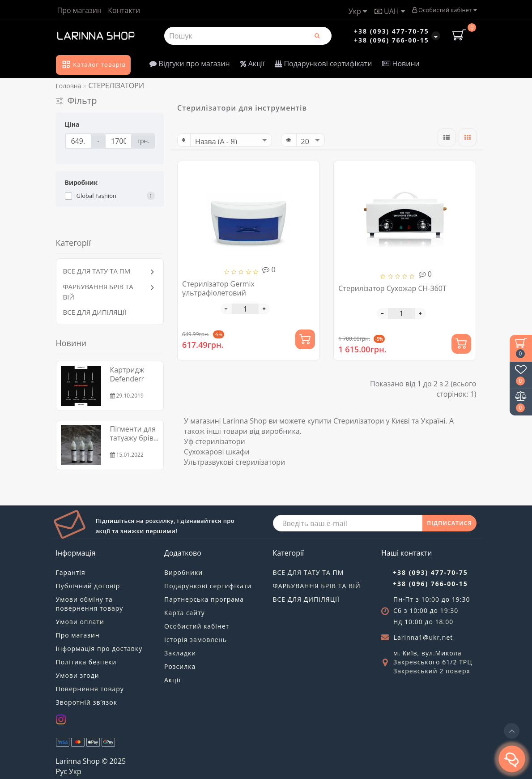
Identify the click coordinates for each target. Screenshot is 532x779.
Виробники (183, 572)
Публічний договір (88, 586)
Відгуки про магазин (189, 64)
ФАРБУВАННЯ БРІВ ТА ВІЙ (317, 586)
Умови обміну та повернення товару (90, 604)
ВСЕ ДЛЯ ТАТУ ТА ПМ (97, 271)
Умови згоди (78, 675)
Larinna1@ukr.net (423, 637)
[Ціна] (79, 141)
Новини (401, 64)
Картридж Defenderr (127, 374)
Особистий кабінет (444, 10)
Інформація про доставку (99, 648)
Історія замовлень (196, 640)
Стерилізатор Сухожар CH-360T (392, 288)
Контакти (124, 10)
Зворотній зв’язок (87, 702)
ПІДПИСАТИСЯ (449, 523)
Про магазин (80, 10)
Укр (358, 11)
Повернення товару (90, 689)
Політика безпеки (86, 662)
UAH (390, 11)
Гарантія (71, 572)
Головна (69, 86)
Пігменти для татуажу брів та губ (133, 438)
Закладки (180, 653)
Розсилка (180, 666)
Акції (253, 64)
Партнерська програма (204, 599)
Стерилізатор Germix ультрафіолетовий (218, 288)
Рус (62, 771)
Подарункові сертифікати (323, 64)
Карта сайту (185, 613)
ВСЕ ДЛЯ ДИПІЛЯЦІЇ (95, 312)
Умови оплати (80, 622)
